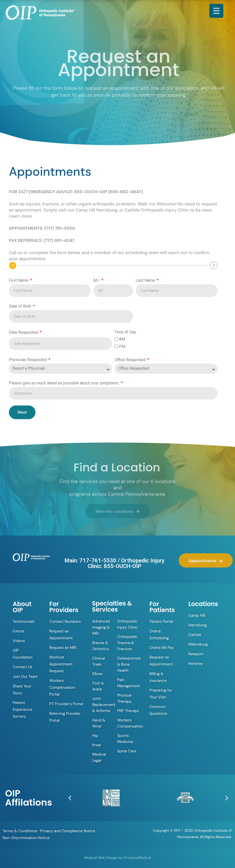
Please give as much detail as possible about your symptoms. (65, 383)
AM (122, 339)
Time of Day (125, 332)
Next (22, 412)
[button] (70, 798)
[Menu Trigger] (216, 11)
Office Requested (131, 360)
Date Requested (24, 332)
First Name (19, 280)
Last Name (146, 280)
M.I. (97, 280)
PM (122, 347)
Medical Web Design (101, 858)
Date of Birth (21, 306)
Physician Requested (28, 360)
